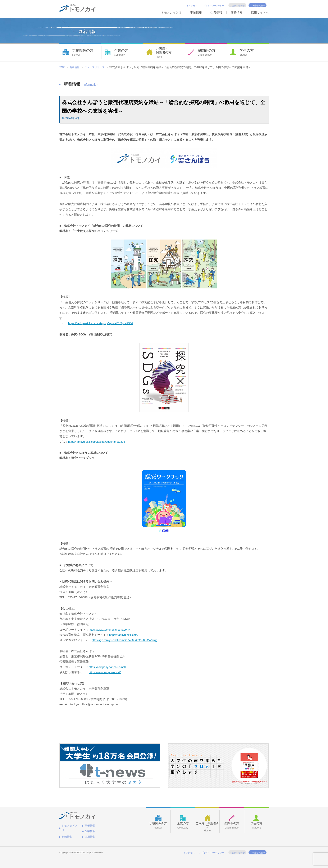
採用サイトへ (260, 13)
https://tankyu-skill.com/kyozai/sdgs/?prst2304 (98, 442)
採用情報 (67, 834)
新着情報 (237, 13)
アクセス (193, 6)
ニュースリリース (96, 67)
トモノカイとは (171, 13)
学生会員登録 (259, 6)
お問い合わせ (238, 6)
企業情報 (216, 13)
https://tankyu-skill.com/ (124, 635)
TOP (62, 67)
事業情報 (196, 13)
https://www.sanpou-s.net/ (105, 672)
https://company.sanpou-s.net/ (108, 667)
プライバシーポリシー (214, 6)
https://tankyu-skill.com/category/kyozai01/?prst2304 (102, 323)
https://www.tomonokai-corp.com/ (110, 630)
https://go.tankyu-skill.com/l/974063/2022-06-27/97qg (126, 640)
